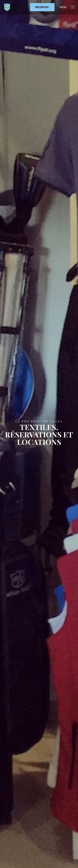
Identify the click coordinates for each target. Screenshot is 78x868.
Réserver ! (42, 7)
